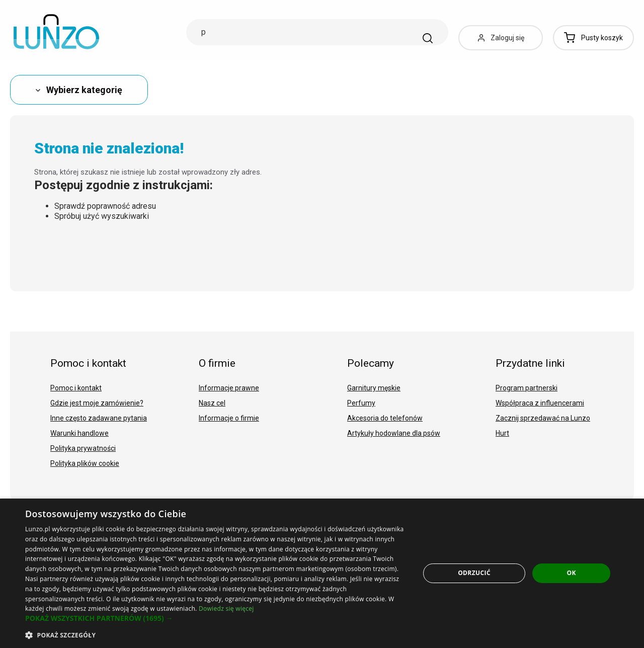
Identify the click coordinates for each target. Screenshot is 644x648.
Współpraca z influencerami (540, 403)
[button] (217, 618)
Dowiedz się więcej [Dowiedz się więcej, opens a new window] (226, 609)
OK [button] (571, 573)
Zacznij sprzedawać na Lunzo (543, 418)
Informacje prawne (229, 388)
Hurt (502, 433)
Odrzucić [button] (474, 573)
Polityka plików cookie (85, 463)
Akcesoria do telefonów (385, 418)
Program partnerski (527, 388)
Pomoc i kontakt (76, 388)
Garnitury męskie (374, 388)
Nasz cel (212, 403)
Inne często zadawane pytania (99, 418)
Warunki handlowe (79, 433)
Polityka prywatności (83, 448)
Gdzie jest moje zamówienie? (97, 403)
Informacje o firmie (229, 418)
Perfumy (361, 403)
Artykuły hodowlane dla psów (394, 433)
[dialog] (322, 573)
